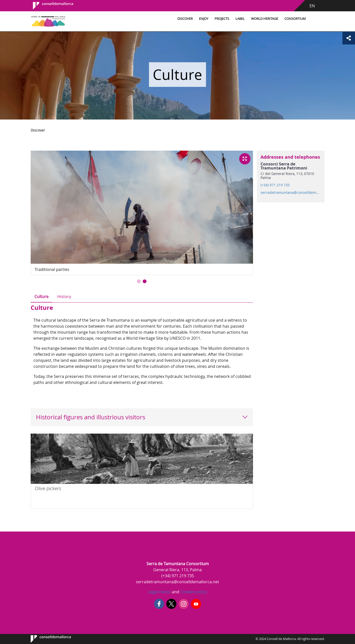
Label (240, 19)
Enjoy (204, 19)
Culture (41, 297)
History (64, 297)
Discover (185, 19)
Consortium (295, 19)
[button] (139, 281)
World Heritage (265, 19)
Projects (222, 19)
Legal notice (160, 592)
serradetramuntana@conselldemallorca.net (290, 193)
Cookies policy (193, 592)
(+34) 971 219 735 (275, 185)
